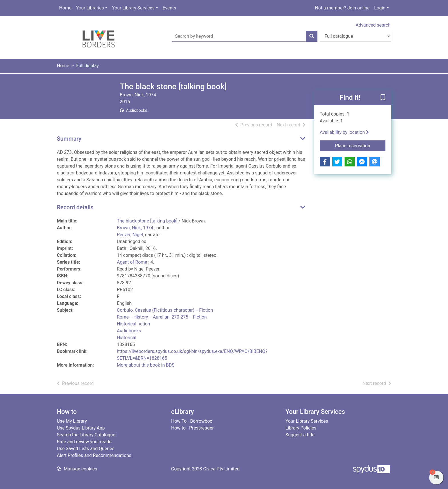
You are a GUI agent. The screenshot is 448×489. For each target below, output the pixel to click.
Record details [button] (75, 207)
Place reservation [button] (360, 145)
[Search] (312, 36)
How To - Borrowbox (192, 421)
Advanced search (373, 25)
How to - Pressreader (192, 428)
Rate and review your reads (84, 442)
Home (65, 8)
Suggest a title (300, 435)
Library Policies (301, 428)
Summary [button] (69, 139)
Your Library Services (133, 8)
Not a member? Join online (342, 8)
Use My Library (72, 421)
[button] (383, 98)
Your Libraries (90, 8)
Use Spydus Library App (81, 428)
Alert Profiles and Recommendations (94, 455)
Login (380, 8)
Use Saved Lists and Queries (86, 449)
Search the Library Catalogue (86, 435)
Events (169, 8)
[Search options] (355, 36)
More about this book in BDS (146, 365)
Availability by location (344, 132)
